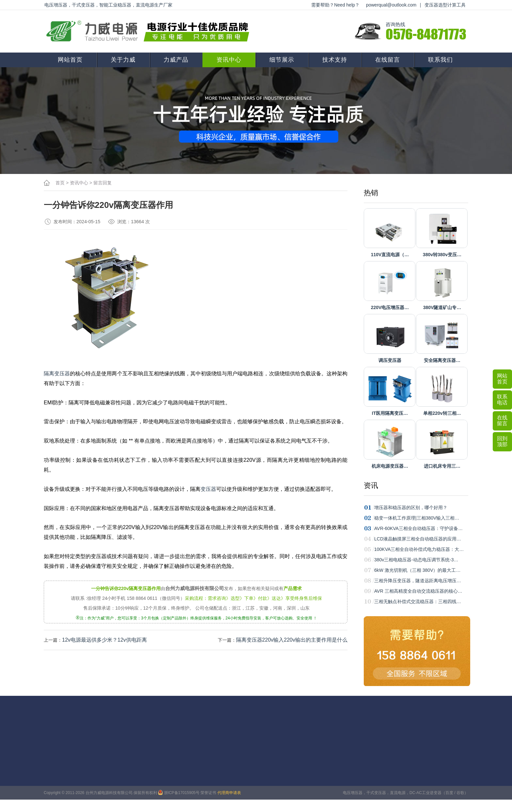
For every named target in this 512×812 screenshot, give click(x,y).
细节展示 (282, 60)
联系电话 (502, 400)
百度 (449, 793)
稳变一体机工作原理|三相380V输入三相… (417, 518)
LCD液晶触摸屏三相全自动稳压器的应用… (418, 539)
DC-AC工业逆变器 (425, 793)
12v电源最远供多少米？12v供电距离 (104, 640)
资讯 (371, 485)
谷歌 (460, 793)
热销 (371, 193)
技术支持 (335, 60)
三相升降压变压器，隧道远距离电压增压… (418, 581)
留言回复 (103, 183)
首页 (60, 183)
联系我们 (440, 60)
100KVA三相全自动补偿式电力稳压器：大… (419, 549)
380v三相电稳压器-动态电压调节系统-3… (416, 560)
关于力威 (123, 60)
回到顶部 (502, 441)
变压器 (208, 489)
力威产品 (176, 60)
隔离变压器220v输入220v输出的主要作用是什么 (292, 640)
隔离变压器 (57, 374)
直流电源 (398, 793)
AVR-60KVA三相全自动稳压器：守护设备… (418, 528)
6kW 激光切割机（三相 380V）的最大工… (417, 570)
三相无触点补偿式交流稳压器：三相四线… (418, 601)
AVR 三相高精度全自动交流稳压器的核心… (418, 591)
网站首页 (70, 60)
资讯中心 (229, 60)
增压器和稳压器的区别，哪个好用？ (411, 507)
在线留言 (388, 60)
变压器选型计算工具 (445, 5)
